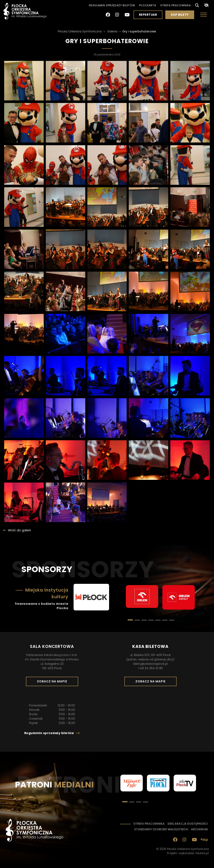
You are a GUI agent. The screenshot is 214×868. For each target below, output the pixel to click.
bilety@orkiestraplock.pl (150, 664)
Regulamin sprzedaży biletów (112, 5)
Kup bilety (181, 16)
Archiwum (199, 829)
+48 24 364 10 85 (150, 668)
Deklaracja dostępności (188, 824)
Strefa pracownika (176, 5)
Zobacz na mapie (53, 683)
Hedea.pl (202, 853)
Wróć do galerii (19, 530)
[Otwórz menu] (204, 15)
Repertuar (148, 15)
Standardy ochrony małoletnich (161, 829)
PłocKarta (148, 5)
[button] (137, 620)
